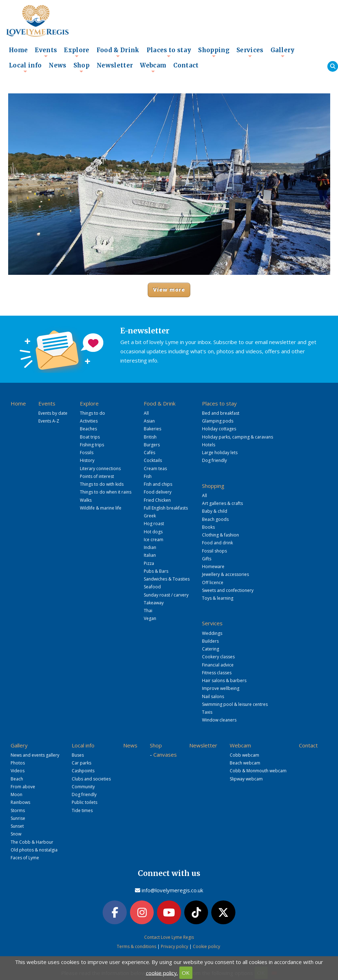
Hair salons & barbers (224, 680)
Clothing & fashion (220, 535)
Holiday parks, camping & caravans (238, 437)
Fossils (87, 453)
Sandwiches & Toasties (167, 579)
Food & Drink (118, 52)
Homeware (213, 567)
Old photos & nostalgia (34, 850)
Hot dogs (153, 532)
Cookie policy (206, 946)
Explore (77, 52)
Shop (81, 67)
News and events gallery (35, 755)
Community (83, 787)
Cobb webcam (244, 755)
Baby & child (215, 511)
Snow (16, 834)
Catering (211, 649)
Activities (89, 421)
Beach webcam (245, 763)
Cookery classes (218, 657)
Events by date (53, 413)
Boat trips (90, 437)
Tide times (82, 810)
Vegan (150, 618)
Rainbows (20, 802)
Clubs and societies (91, 779)
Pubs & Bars (156, 571)
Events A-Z (49, 421)
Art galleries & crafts (222, 503)
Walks (86, 500)
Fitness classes (217, 673)
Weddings (212, 633)
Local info (25, 67)
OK (186, 973)
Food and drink (217, 543)
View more (169, 290)
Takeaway (154, 603)
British (150, 437)
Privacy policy (175, 946)
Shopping (214, 52)
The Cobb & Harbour (32, 842)
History (87, 460)
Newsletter (115, 66)
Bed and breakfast (221, 413)
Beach (17, 779)
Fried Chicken (157, 500)
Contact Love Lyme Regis (169, 937)
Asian (149, 421)
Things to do (92, 413)
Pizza (149, 563)
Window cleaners (219, 720)
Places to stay (169, 52)
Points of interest (97, 476)
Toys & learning (218, 598)
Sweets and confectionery (228, 590)
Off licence (213, 582)
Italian (150, 555)
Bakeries (152, 429)
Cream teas (155, 469)
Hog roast (154, 524)
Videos (18, 771)
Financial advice (218, 665)
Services (250, 52)
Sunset (17, 826)
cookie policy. (162, 973)
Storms (18, 810)
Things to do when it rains (106, 492)
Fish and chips (158, 484)
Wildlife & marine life (101, 508)
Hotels (209, 445)
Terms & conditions (137, 946)
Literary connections (100, 469)
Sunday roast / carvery (166, 595)
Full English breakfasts (166, 508)
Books (208, 527)
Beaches (88, 429)
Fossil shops (214, 551)
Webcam (153, 67)
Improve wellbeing (221, 688)
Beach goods (215, 519)
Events (46, 52)
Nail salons (213, 696)
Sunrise (18, 818)
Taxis (207, 712)
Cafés (149, 453)
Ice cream (154, 540)
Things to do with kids (102, 484)
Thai (148, 611)
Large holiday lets (220, 453)
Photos (18, 763)
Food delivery (158, 492)
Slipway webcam (246, 779)
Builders (210, 641)
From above (23, 787)
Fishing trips (92, 445)
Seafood (152, 587)
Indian (150, 547)
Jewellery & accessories (225, 574)
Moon (17, 794)
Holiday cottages (219, 429)
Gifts (207, 559)
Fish (148, 476)
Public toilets (84, 802)
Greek (150, 516)
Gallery (283, 52)
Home (18, 50)
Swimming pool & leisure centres (235, 704)
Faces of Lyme (25, 858)
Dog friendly (214, 460)
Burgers (152, 445)
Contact (186, 66)
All (146, 413)
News (57, 66)
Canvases (165, 755)
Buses (78, 755)
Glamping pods (218, 421)
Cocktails (153, 460)
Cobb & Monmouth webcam (258, 771)
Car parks (81, 763)
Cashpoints (83, 771)
